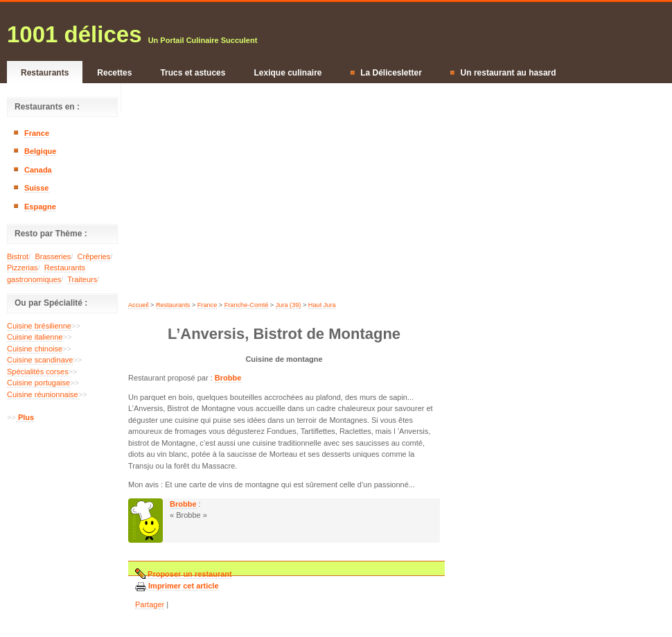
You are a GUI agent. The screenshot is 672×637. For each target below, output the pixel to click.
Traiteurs (82, 279)
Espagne (40, 207)
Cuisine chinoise (35, 349)
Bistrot (18, 256)
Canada (38, 170)
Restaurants (45, 73)
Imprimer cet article (183, 586)
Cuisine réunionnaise (43, 394)
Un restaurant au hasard (503, 73)
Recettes (114, 73)
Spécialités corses (38, 372)
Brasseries (53, 256)
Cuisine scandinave (40, 360)
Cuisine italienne (35, 337)
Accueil (139, 305)
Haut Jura (322, 305)
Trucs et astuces (193, 73)
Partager (150, 604)
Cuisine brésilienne (39, 326)
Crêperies (94, 256)
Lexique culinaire (288, 73)
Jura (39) (289, 305)
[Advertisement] (62, 471)
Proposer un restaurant (189, 574)
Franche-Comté (247, 305)
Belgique (40, 151)
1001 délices (74, 34)
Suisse (36, 188)
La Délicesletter (386, 73)
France (37, 133)
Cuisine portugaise (38, 383)
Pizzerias (23, 268)
